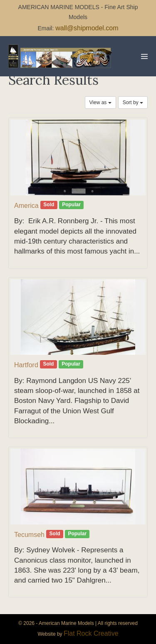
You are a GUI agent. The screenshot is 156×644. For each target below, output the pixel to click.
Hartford (26, 365)
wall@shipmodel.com (87, 28)
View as (100, 102)
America (26, 206)
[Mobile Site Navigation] (144, 56)
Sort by (133, 102)
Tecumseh (29, 535)
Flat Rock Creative (91, 633)
